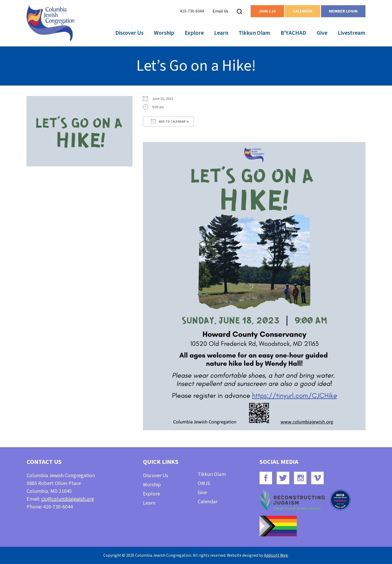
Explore (194, 33)
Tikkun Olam (254, 33)
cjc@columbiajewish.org (68, 499)
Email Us (220, 11)
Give (322, 33)
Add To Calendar (168, 121)
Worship (164, 33)
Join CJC (267, 11)
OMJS (204, 483)
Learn (221, 33)
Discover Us (129, 33)
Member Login (343, 11)
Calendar (303, 11)
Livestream (352, 33)
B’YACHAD (293, 33)
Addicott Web (276, 555)
